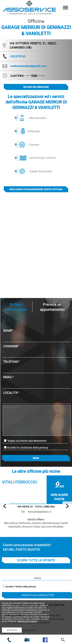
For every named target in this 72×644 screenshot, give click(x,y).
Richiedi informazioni (36, 87)
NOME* (37, 334)
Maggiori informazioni (27, 621)
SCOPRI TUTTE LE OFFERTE (36, 560)
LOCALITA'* (37, 396)
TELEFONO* (37, 365)
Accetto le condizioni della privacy (28, 447)
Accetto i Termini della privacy (21, 586)
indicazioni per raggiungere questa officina (36, 189)
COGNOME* (37, 350)
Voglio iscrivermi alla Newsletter (25, 441)
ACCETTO (12, 630)
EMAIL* (37, 381)
